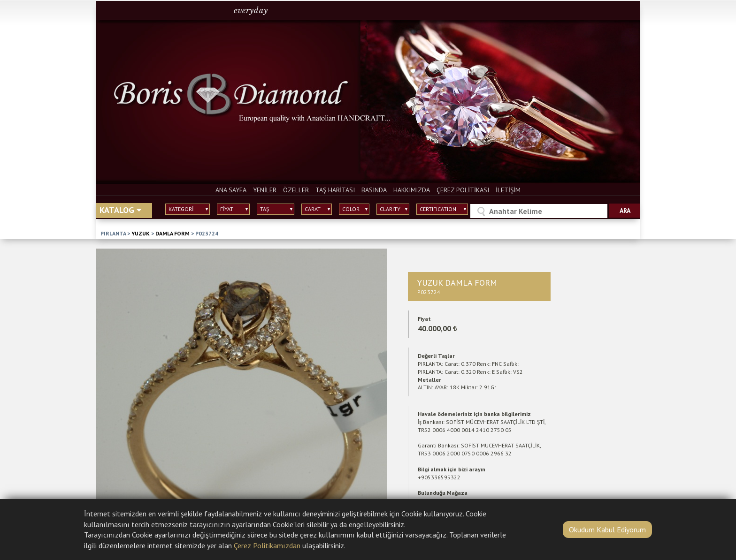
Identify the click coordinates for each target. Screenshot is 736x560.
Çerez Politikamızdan (267, 545)
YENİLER (265, 190)
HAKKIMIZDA (412, 190)
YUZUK (141, 233)
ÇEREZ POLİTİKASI (463, 190)
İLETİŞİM (508, 190)
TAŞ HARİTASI (335, 190)
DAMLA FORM (172, 233)
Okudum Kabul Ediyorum (607, 530)
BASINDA (374, 190)
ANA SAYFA (231, 190)
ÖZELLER (296, 190)
